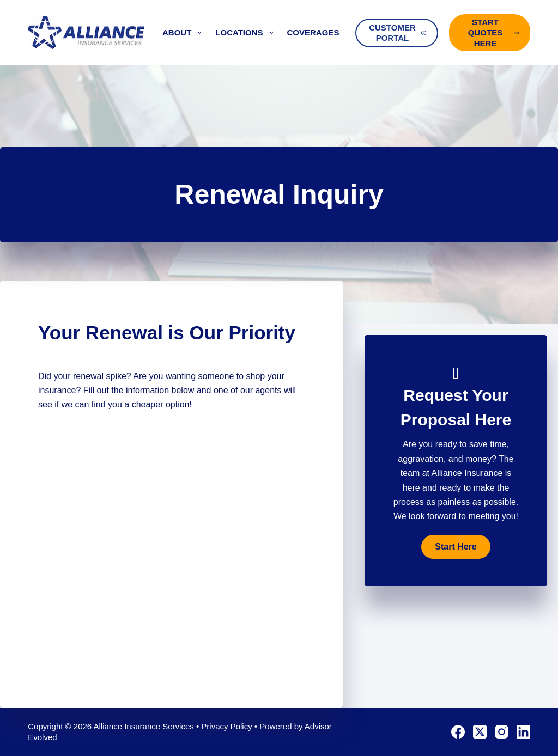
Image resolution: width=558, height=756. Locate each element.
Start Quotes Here (494, 33)
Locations (246, 33)
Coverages (321, 33)
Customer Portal (398, 33)
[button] (456, 547)
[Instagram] (502, 732)
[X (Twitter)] (480, 732)
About (184, 33)
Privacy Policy (226, 726)
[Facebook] (458, 732)
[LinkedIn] (523, 732)
